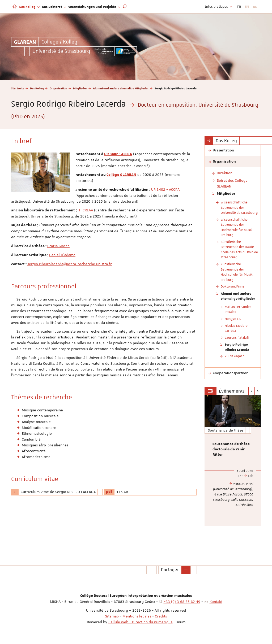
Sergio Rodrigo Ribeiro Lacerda (237, 347)
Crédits (161, 616)
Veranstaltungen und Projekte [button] (94, 7)
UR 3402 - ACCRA (118, 154)
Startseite (18, 88)
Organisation (58, 88)
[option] (233, 461)
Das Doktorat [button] (54, 7)
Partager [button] (170, 569)
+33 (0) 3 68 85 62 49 (182, 602)
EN (247, 7)
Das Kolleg (37, 88)
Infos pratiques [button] (219, 7)
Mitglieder (80, 88)
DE (255, 7)
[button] (125, 7)
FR (239, 7)
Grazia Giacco (58, 246)
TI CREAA (86, 210)
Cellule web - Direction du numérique (141, 622)
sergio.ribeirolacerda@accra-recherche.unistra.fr (70, 264)
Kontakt (216, 602)
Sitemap (112, 616)
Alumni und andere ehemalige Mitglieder (121, 88)
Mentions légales (137, 616)
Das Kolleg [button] (29, 7)
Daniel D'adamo (62, 255)
